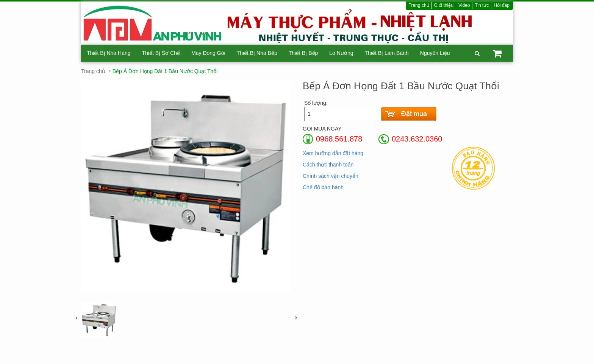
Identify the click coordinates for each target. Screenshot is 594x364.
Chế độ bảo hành (323, 187)
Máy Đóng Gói (208, 53)
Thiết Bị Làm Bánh (386, 53)
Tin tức (482, 5)
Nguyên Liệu (435, 53)
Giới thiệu (444, 5)
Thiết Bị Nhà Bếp (257, 53)
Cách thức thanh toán (328, 165)
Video (464, 5)
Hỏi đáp (502, 5)
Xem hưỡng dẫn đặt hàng (333, 153)
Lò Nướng (341, 53)
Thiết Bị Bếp (303, 53)
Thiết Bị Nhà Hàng (109, 53)
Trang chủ (419, 5)
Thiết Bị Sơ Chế (161, 53)
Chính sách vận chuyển (331, 176)
